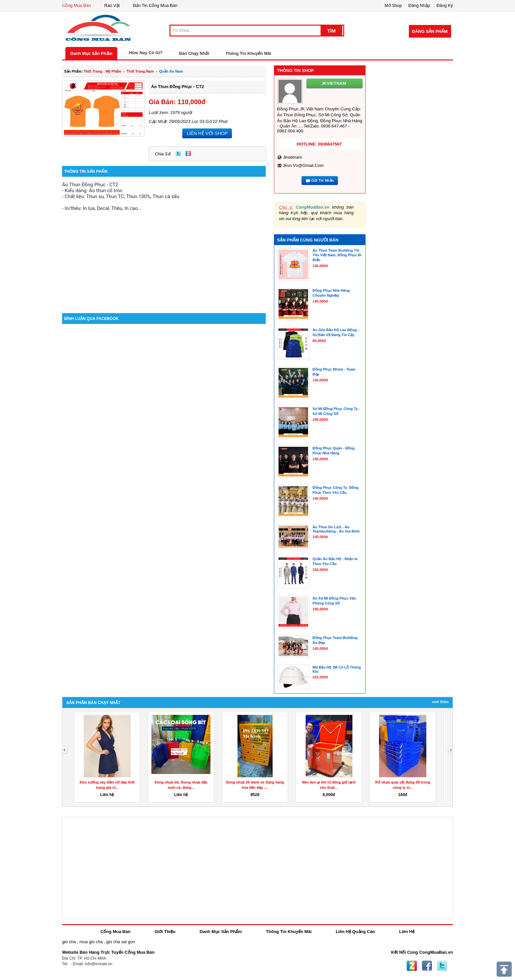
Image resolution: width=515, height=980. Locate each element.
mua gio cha (91, 942)
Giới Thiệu (165, 932)
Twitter (178, 153)
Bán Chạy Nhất (194, 53)
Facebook (427, 966)
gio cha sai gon (120, 942)
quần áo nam (171, 71)
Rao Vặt (112, 5)
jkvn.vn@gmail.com (303, 165)
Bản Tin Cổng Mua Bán (155, 5)
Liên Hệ (407, 932)
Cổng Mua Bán (77, 5)
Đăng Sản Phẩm (430, 31)
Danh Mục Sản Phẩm (91, 53)
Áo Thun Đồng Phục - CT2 (178, 87)
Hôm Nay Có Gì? (146, 53)
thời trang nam (140, 71)
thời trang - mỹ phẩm (102, 71)
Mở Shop (393, 5)
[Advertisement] (164, 257)
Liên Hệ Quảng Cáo (355, 932)
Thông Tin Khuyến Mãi (248, 53)
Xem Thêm (440, 702)
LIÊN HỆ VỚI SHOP (207, 133)
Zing (188, 153)
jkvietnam (292, 157)
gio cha (69, 942)
